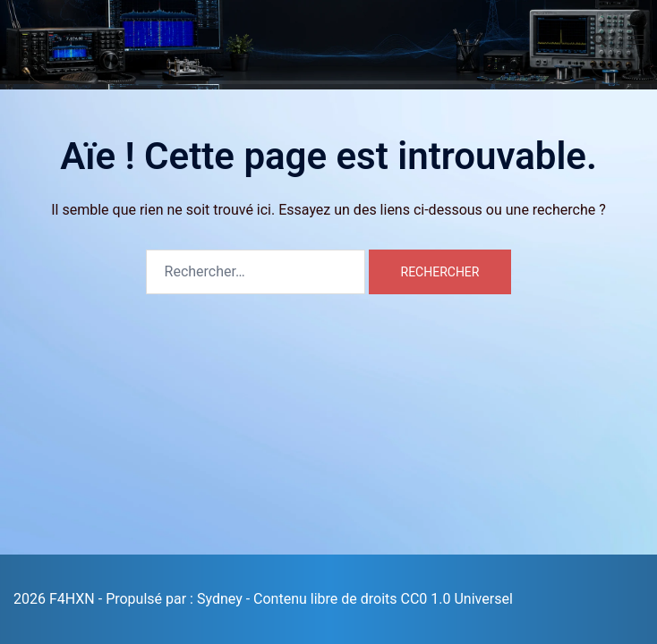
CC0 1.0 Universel (457, 599)
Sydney (220, 599)
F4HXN (47, 26)
